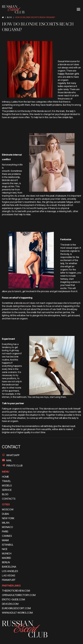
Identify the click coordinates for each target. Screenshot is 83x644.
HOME (5, 477)
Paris (5, 531)
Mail (9, 460)
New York (8, 518)
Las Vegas (9, 575)
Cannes (7, 536)
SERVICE (7, 490)
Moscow (8, 509)
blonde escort (10, 180)
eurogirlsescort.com (16, 608)
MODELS (7, 485)
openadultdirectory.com (19, 595)
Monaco (7, 527)
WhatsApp (13, 455)
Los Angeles (10, 571)
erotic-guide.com (13, 599)
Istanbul (8, 545)
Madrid (6, 558)
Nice (5, 549)
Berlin (6, 562)
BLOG (5, 494)
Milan (6, 523)
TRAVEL (6, 481)
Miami (5, 540)
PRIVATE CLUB (14, 466)
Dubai (5, 514)
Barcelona (9, 567)
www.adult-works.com (17, 613)
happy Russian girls (68, 74)
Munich (7, 553)
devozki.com (10, 604)
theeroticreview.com (16, 591)
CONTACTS (9, 499)
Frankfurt (9, 580)
